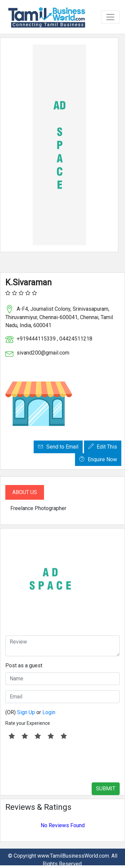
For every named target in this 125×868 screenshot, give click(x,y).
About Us (25, 492)
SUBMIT (106, 789)
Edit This (103, 447)
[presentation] (56, 761)
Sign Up (26, 712)
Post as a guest (24, 665)
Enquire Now (98, 459)
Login (49, 712)
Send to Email (58, 447)
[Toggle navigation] (110, 17)
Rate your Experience (28, 723)
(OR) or (30, 712)
